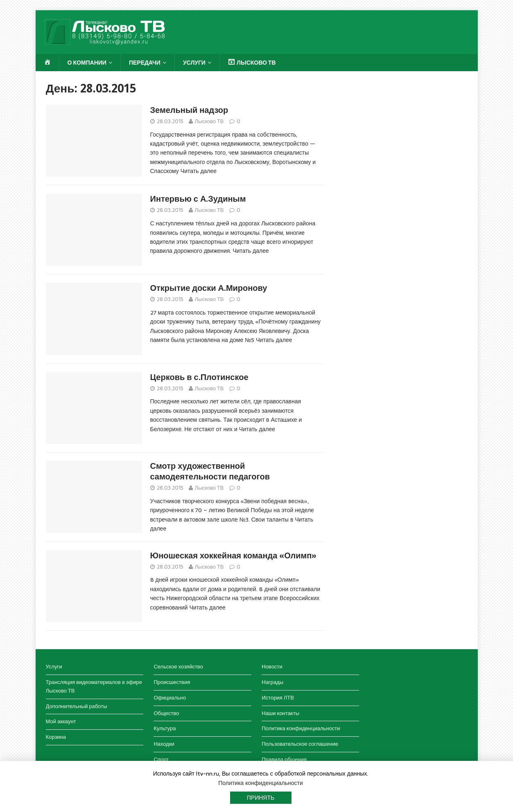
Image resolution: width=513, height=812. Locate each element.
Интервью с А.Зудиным (198, 199)
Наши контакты (280, 713)
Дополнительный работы (77, 706)
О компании (87, 63)
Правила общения (284, 759)
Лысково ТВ (209, 121)
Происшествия (172, 682)
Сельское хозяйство (178, 667)
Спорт (161, 759)
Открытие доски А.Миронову (209, 288)
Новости (272, 667)
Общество (166, 713)
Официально (170, 698)
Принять (261, 798)
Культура (165, 728)
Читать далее (199, 171)
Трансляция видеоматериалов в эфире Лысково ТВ (94, 686)
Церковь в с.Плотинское (199, 377)
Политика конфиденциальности (301, 728)
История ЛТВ (278, 698)
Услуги (194, 63)
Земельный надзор (189, 110)
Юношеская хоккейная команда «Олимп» (234, 556)
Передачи (145, 63)
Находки (164, 744)
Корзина (56, 737)
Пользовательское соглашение (300, 744)
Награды (272, 682)
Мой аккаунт (61, 721)
